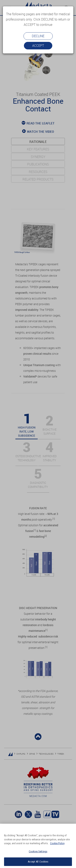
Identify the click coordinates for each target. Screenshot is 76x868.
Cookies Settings (38, 851)
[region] (38, 846)
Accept (38, 46)
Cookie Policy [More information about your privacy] (57, 843)
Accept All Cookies (38, 862)
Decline (38, 36)
